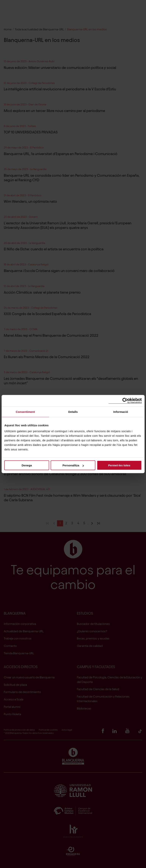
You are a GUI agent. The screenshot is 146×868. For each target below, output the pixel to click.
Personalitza (73, 465)
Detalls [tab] (73, 412)
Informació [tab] (121, 412)
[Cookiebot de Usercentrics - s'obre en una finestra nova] (125, 401)
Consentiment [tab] (25, 412)
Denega (27, 465)
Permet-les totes (119, 465)
